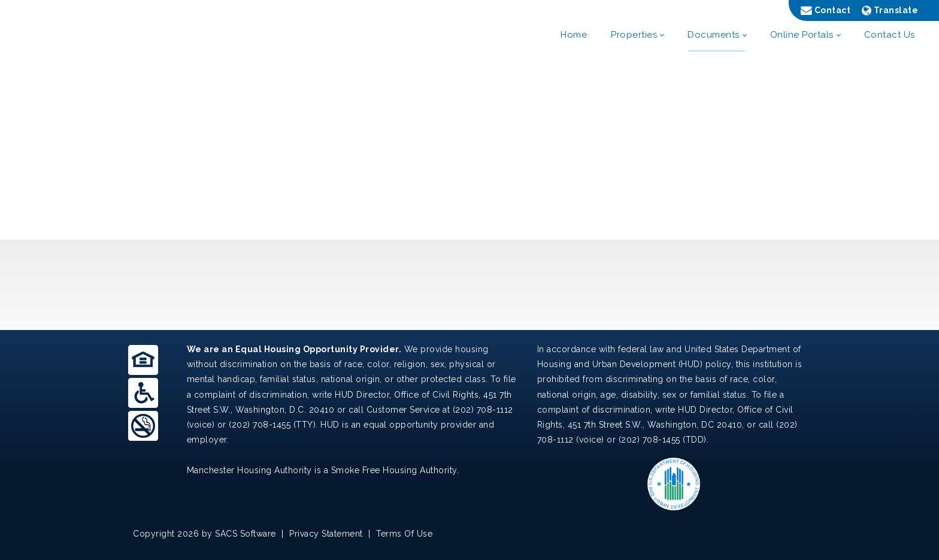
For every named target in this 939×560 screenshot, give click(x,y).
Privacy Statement (326, 534)
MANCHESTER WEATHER (469, 284)
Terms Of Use (404, 534)
